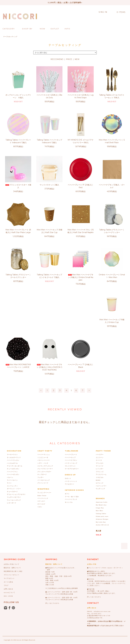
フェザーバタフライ (14, 455)
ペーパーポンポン (13, 432)
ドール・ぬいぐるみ (72, 454)
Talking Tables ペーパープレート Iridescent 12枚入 (18, 141)
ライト (9, 441)
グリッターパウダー (44, 429)
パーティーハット (71, 439)
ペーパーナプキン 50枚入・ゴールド (112, 186)
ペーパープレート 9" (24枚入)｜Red (81, 186)
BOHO (98, 438)
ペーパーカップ (70, 415)
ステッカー (41, 459)
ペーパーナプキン (71, 418)
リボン (40, 465)
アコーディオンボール (15, 424)
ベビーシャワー (101, 444)
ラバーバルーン (12, 438)
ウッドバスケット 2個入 (49, 185)
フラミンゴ (100, 429)
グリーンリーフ (43, 441)
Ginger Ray (100, 466)
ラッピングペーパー (44, 450)
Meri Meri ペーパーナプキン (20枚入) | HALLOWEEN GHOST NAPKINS (81, 325)
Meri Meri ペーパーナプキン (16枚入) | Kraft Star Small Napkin (81, 231)
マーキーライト (12, 412)
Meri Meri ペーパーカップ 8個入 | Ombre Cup (18, 324)
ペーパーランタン (13, 418)
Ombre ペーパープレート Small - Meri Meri (112, 276)
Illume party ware (102, 474)
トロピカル (100, 435)
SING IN (103, 12)
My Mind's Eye (101, 463)
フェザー (40, 435)
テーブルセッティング (10, 37)
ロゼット (68, 436)
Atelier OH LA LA (102, 483)
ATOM (11, 554)
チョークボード (12, 449)
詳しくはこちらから (52, 561)
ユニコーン (100, 415)
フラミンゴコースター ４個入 (18, 186)
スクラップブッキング (45, 424)
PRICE (69, 59)
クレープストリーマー (45, 426)
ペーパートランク (71, 457)
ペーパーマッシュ (44, 412)
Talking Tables (101, 471)
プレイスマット (70, 424)
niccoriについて (9, 550)
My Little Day (101, 480)
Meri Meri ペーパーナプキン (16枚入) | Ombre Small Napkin (81, 277)
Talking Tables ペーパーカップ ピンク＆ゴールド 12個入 (49, 276)
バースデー (100, 412)
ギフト (67, 451)
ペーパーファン (12, 429)
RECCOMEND (57, 59)
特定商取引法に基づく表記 (13, 529)
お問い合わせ (8, 547)
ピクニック (100, 441)
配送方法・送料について (12, 525)
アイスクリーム (101, 432)
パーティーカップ (71, 421)
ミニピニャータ (43, 415)
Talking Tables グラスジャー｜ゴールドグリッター (18, 276)
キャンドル (69, 460)
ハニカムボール (12, 421)
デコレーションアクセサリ (16, 452)
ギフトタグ (41, 462)
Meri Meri (99, 468)
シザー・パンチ (43, 421)
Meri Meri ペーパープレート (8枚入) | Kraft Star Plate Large (18, 231)
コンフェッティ (12, 444)
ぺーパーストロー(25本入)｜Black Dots (49, 96)
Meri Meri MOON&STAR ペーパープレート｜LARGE (49, 324)
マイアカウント (9, 536)
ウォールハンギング (14, 458)
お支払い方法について (11, 522)
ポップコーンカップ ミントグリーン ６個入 (18, 96)
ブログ (6, 543)
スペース (99, 418)
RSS (5, 554)
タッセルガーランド (14, 415)
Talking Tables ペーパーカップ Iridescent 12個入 (49, 141)
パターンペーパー (44, 418)
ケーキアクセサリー (72, 426)
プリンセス (100, 421)
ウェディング (100, 446)
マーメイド (100, 424)
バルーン (10, 435)
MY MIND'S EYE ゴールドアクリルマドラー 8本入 (81, 141)
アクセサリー (70, 442)
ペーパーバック (43, 456)
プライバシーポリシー (11, 533)
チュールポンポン (13, 426)
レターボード (12, 461)
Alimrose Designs (102, 477)
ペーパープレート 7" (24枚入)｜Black (112, 324)
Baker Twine (42, 453)
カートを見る (8, 540)
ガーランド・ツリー (14, 446)
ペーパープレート (71, 412)
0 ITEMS (120, 12)
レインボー (100, 426)
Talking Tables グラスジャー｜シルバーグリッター (112, 231)
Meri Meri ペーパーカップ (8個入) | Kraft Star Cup (49, 231)
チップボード (42, 432)
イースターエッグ (44, 438)
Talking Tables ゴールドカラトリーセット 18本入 (112, 96)
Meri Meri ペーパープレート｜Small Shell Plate (112, 141)
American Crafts (102, 460)
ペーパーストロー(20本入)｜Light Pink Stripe (81, 96)
